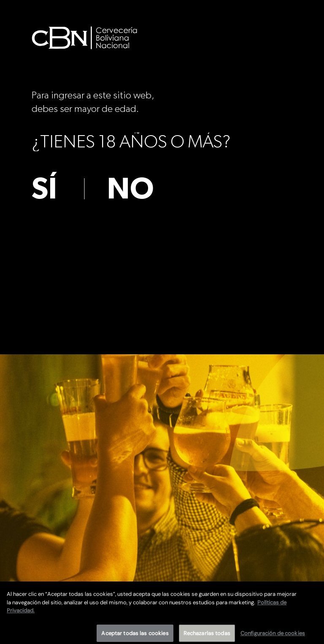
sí (44, 189)
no (130, 189)
